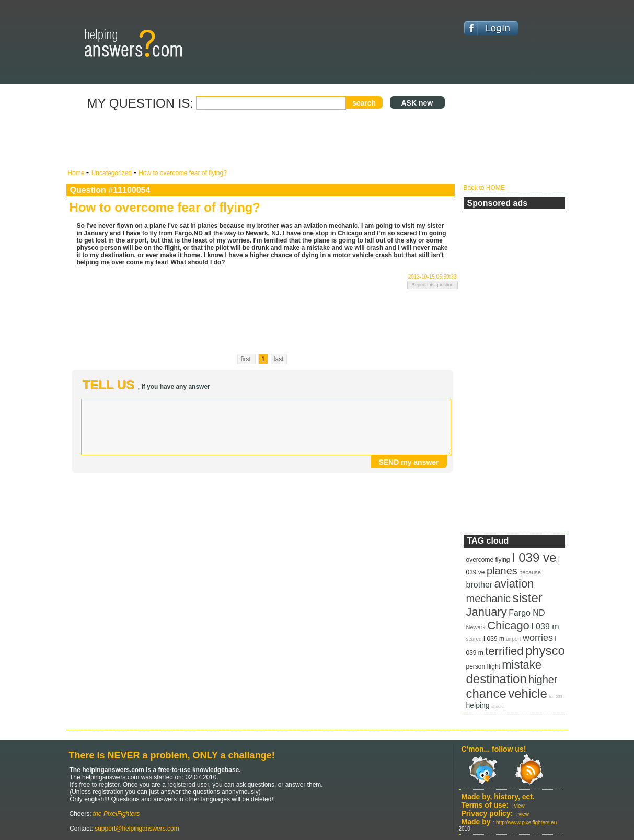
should (498, 706)
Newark (476, 627)
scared (474, 639)
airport (513, 639)
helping (478, 705)
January (487, 612)
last (279, 359)
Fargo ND (527, 613)
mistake (522, 665)
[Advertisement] (262, 140)
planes (502, 571)
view (520, 806)
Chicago (508, 625)
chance (486, 693)
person (476, 666)
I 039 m (545, 626)
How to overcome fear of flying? (183, 173)
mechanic (489, 599)
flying (503, 560)
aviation (514, 584)
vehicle (528, 693)
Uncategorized (113, 173)
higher (543, 680)
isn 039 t (557, 697)
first (246, 359)
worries (538, 638)
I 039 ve (534, 557)
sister (527, 598)
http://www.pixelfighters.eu (526, 822)
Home (77, 173)
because (530, 572)
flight (494, 666)
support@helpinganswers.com (136, 829)
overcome (480, 560)
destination (497, 679)
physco (545, 651)
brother (480, 585)
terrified (504, 651)
